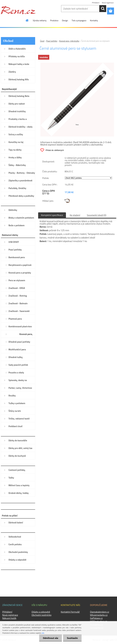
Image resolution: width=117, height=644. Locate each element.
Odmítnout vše (51, 638)
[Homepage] (27, 20)
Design (65, 20)
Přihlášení (96, 3)
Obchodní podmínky (42, 615)
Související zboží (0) (96, 215)
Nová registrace (108, 3)
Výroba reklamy (40, 20)
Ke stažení (75, 215)
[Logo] (18, 10)
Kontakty (94, 20)
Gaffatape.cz (96, 618)
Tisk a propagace (79, 20)
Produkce (54, 20)
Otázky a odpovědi (41, 612)
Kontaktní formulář (70, 612)
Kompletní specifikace (52, 215)
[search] (103, 9)
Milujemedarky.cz (99, 615)
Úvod (42, 41)
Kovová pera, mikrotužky (69, 41)
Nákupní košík (9, 618)
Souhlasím (72, 638)
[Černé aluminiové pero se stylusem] (77, 64)
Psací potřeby (52, 41)
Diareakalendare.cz (100, 612)
